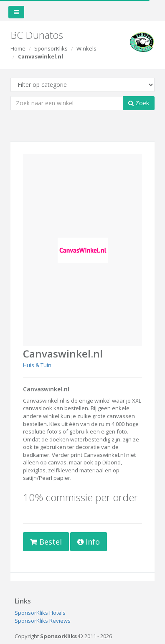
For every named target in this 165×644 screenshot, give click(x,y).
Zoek (139, 103)
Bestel (46, 542)
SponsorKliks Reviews (43, 621)
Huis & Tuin (37, 365)
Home (18, 48)
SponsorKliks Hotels (40, 613)
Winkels (86, 48)
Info (89, 542)
